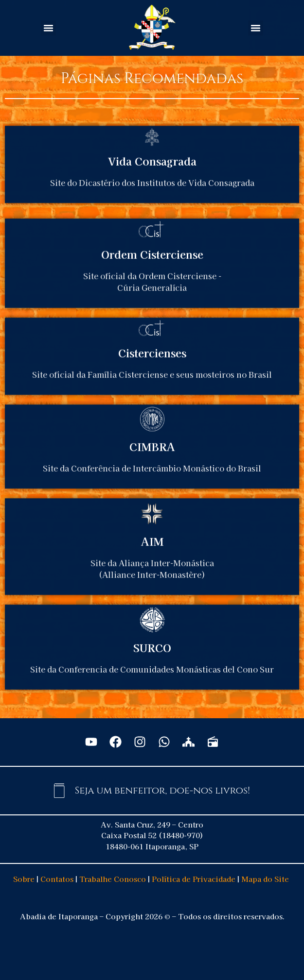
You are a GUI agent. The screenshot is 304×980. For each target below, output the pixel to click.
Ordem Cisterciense (152, 283)
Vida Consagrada (152, 189)
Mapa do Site (266, 879)
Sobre (24, 879)
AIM (152, 570)
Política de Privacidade (194, 879)
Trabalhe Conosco (113, 879)
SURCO (152, 676)
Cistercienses (152, 381)
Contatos (57, 879)
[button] (49, 28)
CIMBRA (152, 475)
